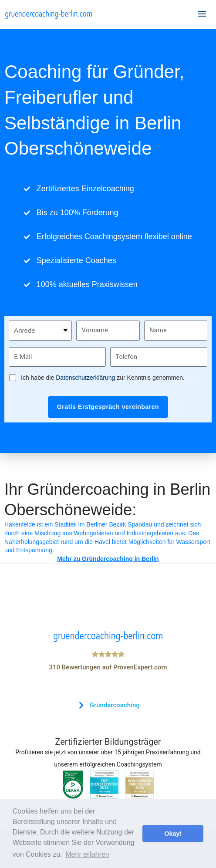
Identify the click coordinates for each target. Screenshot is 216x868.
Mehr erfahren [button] (87, 854)
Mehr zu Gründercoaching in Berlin (108, 559)
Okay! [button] (173, 834)
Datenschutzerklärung (85, 378)
